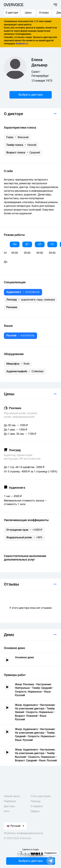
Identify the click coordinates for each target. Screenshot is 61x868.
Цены (28, 13)
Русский (14, 826)
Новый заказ (12, 796)
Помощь (36, 801)
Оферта (35, 811)
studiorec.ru (22, 44)
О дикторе (12, 13)
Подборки (10, 801)
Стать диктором (41, 796)
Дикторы (9, 806)
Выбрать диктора (31, 95)
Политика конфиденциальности (23, 833)
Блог (7, 811)
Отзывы (44, 13)
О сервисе (37, 806)
